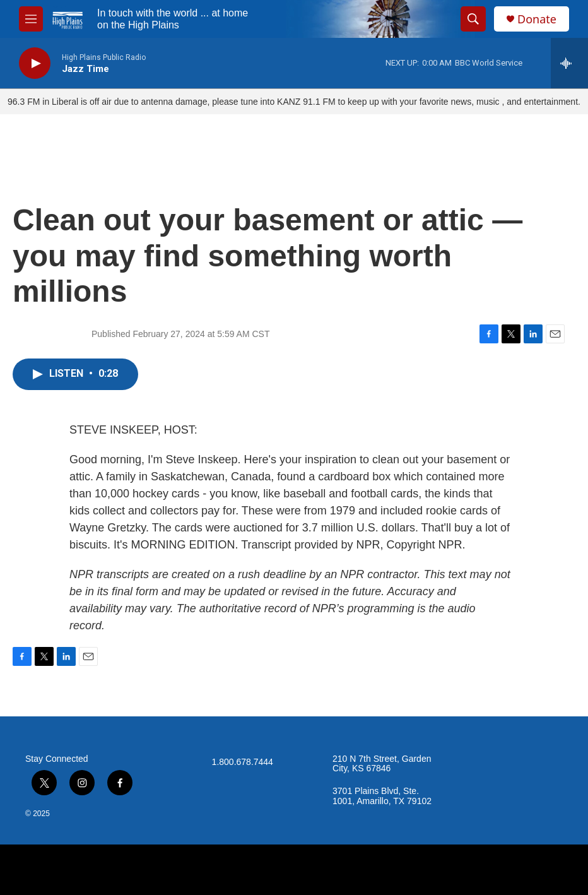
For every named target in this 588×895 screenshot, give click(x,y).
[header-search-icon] (473, 19)
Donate (537, 19)
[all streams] (569, 63)
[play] (35, 63)
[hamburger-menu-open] (31, 19)
